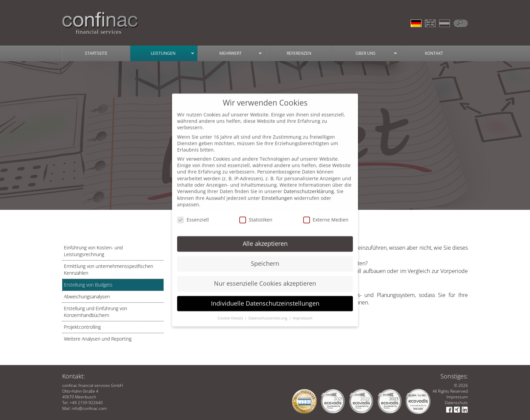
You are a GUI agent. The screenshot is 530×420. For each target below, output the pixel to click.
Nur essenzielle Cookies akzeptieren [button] (265, 277)
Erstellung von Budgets (88, 285)
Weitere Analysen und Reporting (98, 339)
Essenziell (193, 213)
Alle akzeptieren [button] (265, 237)
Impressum (457, 397)
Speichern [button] (265, 257)
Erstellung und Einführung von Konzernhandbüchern (95, 312)
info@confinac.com (89, 408)
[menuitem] (418, 22)
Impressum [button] (303, 312)
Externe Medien (326, 213)
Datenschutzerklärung (309, 185)
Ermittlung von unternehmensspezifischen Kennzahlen (109, 269)
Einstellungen (277, 191)
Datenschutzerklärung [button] (268, 312)
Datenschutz (456, 403)
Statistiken (256, 213)
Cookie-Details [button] (231, 312)
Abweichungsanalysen (87, 297)
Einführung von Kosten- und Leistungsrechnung (93, 251)
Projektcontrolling (82, 327)
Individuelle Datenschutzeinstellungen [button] (265, 297)
